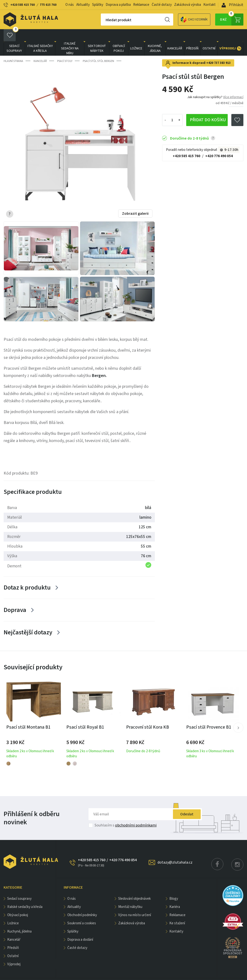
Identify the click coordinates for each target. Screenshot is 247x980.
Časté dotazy (162, 5)
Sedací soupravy (14, 36)
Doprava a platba (118, 5)
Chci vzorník (177, 20)
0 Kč (232, 20)
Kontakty (176, 919)
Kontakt (209, 5)
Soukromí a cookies (82, 911)
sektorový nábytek (97, 36)
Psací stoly (65, 49)
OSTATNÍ (209, 36)
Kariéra (175, 895)
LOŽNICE (136, 36)
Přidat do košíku (208, 108)
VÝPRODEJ (230, 36)
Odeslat (187, 802)
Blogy (174, 887)
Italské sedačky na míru (70, 36)
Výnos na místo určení (135, 903)
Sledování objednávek (134, 887)
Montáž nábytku (130, 895)
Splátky (98, 5)
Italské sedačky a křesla (40, 36)
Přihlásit (232, 5)
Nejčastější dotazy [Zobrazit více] (28, 620)
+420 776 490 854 (219, 144)
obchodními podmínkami (136, 813)
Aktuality (83, 5)
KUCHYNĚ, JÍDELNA (155, 36)
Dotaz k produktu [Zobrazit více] (27, 575)
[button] (238, 716)
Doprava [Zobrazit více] (15, 598)
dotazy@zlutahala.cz (175, 850)
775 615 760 (48, 5)
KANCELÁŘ (175, 36)
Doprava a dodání (80, 928)
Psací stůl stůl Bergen (98, 49)
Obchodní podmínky (82, 903)
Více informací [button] (233, 85)
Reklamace (141, 5)
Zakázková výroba (188, 5)
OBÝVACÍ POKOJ (119, 36)
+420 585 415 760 (23, 5)
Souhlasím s (126, 813)
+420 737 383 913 (218, 51)
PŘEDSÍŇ (192, 36)
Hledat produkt (102, 20)
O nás (70, 5)
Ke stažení (177, 911)
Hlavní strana (13, 49)
